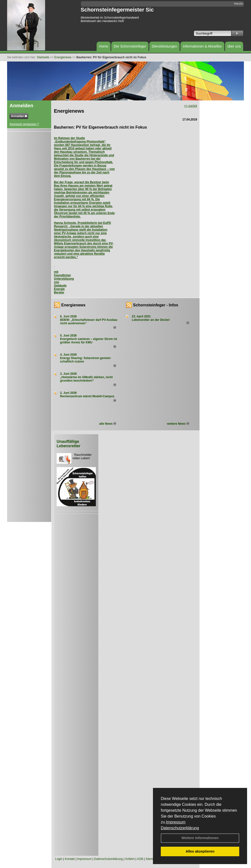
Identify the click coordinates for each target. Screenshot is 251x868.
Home (104, 46)
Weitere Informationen (200, 838)
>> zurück (191, 106)
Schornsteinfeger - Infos (156, 305)
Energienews (73, 305)
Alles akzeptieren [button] (200, 851)
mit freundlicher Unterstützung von (64, 277)
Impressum (176, 822)
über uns (234, 46)
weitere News (178, 424)
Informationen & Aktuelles (202, 46)
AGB (140, 859)
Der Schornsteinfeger (130, 46)
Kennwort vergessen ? (24, 124)
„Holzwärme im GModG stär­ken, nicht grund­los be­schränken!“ (86, 379)
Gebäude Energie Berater (60, 289)
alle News (108, 424)
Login (59, 859)
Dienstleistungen (164, 46)
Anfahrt (130, 859)
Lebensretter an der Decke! (151, 320)
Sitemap (151, 859)
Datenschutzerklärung (180, 828)
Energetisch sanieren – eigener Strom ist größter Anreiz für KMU (89, 341)
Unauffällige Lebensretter (69, 444)
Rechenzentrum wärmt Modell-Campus (87, 396)
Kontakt (70, 859)
